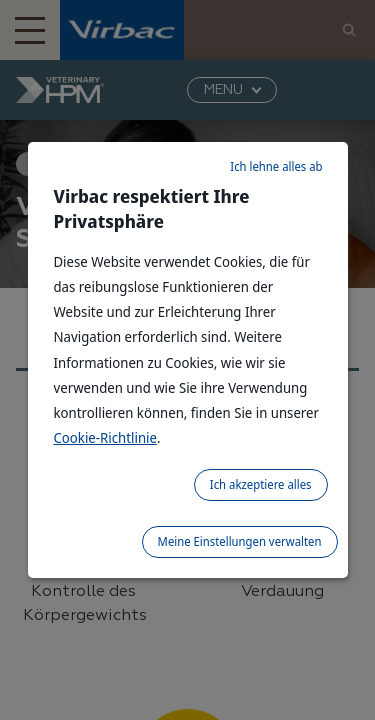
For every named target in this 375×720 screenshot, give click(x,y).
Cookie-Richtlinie (106, 437)
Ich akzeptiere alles (261, 484)
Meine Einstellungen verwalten (240, 541)
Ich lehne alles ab (276, 166)
